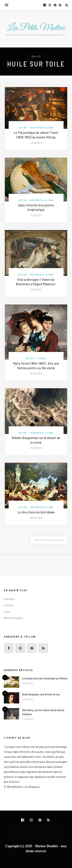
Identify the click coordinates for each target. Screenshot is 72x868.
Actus (23, 128)
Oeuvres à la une (42, 128)
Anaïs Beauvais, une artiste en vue (41, 694)
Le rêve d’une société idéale (36, 512)
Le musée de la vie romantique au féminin (45, 678)
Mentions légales (13, 618)
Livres (42, 358)
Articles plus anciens (49, 540)
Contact (9, 605)
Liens (7, 612)
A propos (9, 599)
